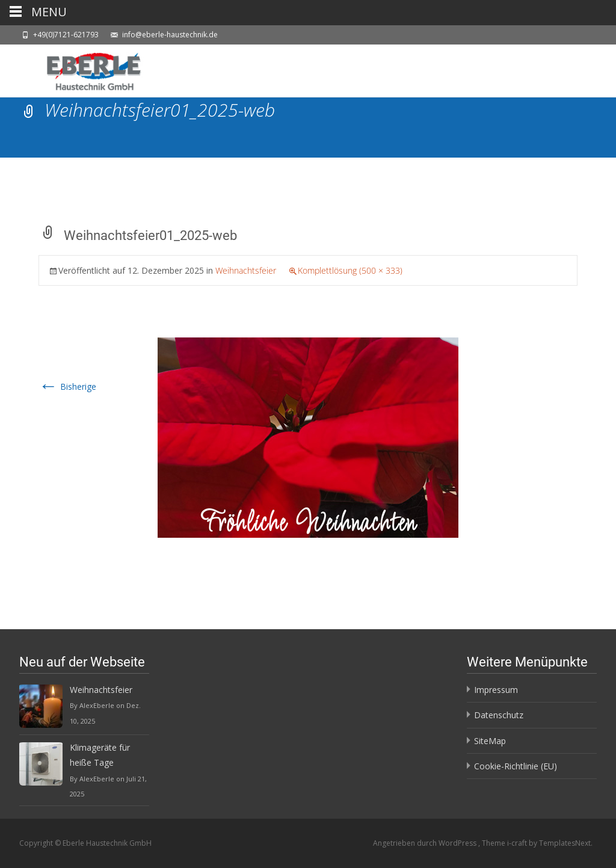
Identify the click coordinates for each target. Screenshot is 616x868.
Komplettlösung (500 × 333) (350, 270)
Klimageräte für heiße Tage (100, 755)
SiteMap (490, 741)
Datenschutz (499, 715)
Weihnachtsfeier (246, 270)
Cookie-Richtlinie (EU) (516, 766)
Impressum (496, 690)
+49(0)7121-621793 (66, 35)
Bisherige (67, 386)
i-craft (518, 843)
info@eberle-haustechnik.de (170, 35)
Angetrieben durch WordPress (426, 843)
